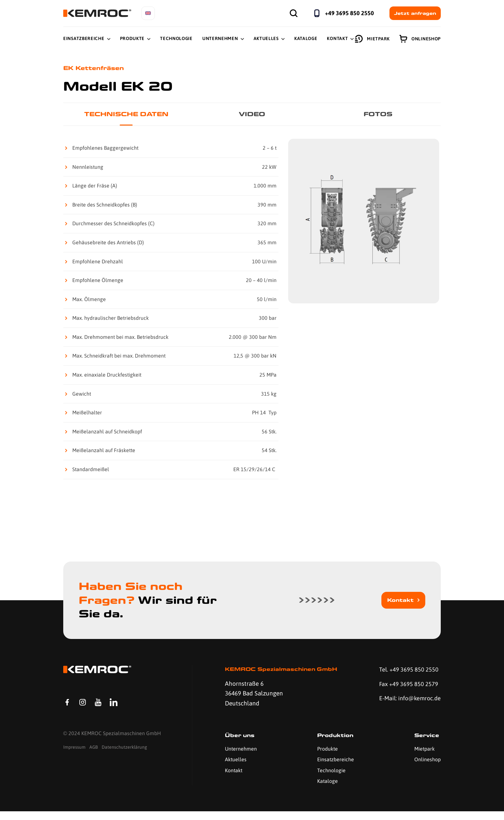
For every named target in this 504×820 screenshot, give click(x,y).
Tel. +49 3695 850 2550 (407, 671)
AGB (94, 757)
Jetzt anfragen (415, 13)
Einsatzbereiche (84, 38)
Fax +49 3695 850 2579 (407, 685)
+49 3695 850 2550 (349, 13)
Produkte (132, 38)
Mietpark (372, 39)
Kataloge (306, 38)
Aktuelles (266, 38)
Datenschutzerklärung (124, 757)
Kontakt (337, 38)
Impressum (74, 757)
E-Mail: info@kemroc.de (399, 705)
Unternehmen (220, 38)
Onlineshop (420, 39)
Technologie (176, 38)
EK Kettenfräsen (96, 68)
